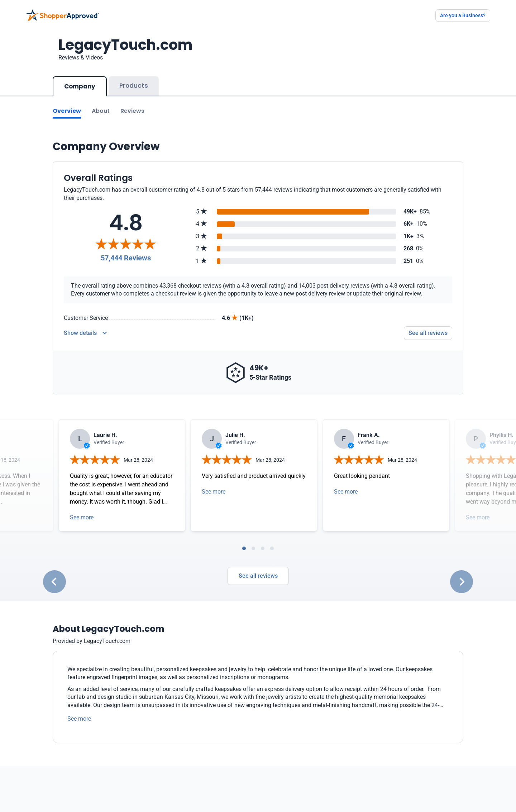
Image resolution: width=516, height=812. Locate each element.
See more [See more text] (79, 719)
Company (80, 86)
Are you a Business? (463, 15)
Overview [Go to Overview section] (67, 111)
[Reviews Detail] (85, 333)
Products (134, 86)
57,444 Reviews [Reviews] (126, 258)
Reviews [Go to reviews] (132, 111)
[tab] (244, 548)
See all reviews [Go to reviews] (428, 333)
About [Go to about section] (101, 111)
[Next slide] (462, 582)
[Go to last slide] (54, 582)
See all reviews (258, 576)
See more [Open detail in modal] (82, 517)
